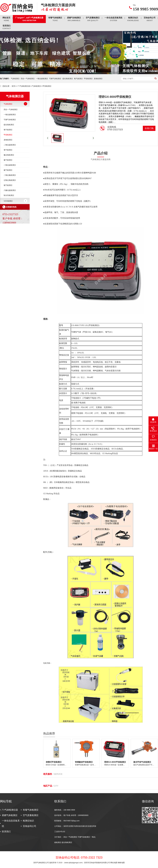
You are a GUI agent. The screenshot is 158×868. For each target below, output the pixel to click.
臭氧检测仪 (98, 79)
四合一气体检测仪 (28, 79)
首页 (13, 86)
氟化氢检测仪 (9, 155)
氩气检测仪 (8, 185)
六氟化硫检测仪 (10, 190)
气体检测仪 (15, 79)
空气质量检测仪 (93, 19)
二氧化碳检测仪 (10, 165)
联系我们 (7, 27)
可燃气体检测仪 (55, 79)
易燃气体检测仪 (74, 19)
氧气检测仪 (78, 79)
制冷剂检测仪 (9, 195)
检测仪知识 (133, 19)
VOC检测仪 (8, 201)
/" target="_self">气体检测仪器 (29, 19)
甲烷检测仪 (88, 79)
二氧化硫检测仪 (10, 145)
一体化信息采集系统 (113, 19)
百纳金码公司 (150, 19)
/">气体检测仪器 (24, 86)
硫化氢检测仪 (68, 79)
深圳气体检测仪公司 (41, 863)
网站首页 (6, 19)
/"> (1, 32)
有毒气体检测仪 (55, 19)
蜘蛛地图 (121, 863)
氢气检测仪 (8, 150)
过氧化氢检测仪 (10, 180)
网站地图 (114, 863)
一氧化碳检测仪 (42, 79)
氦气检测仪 (8, 170)
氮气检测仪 (8, 160)
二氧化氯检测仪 (10, 175)
